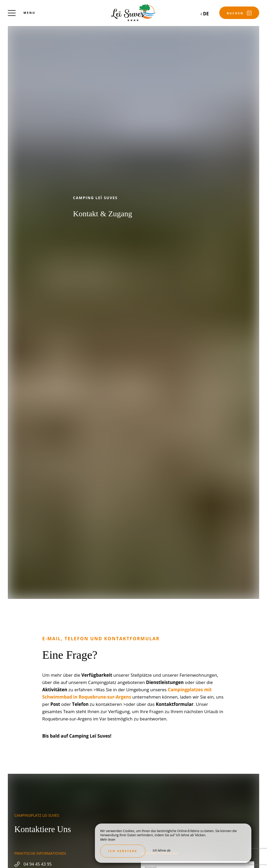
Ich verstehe (123, 851)
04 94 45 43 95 (38, 864)
